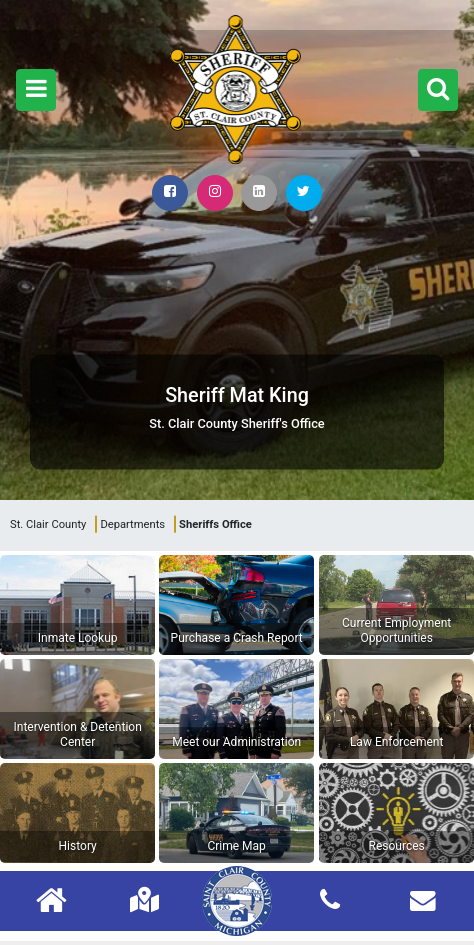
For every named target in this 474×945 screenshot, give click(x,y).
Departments (132, 524)
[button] (36, 90)
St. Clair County (48, 524)
